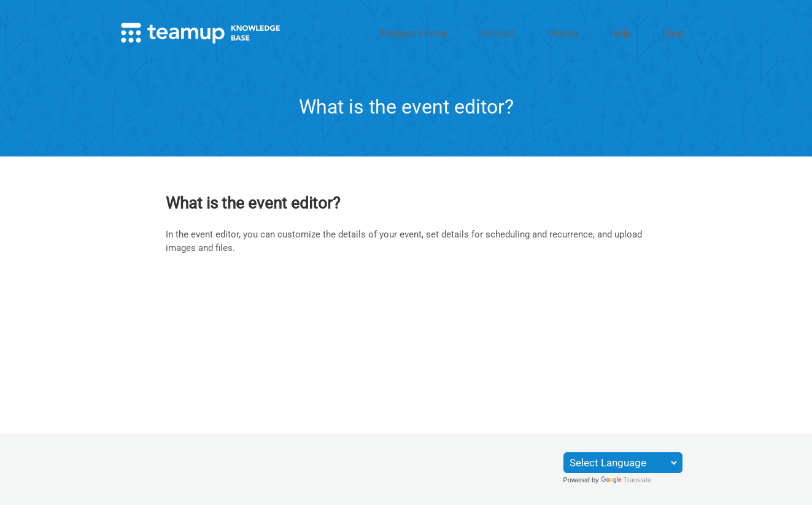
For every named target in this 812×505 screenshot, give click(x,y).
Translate (626, 480)
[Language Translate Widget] (623, 463)
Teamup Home (484, 33)
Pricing (599, 33)
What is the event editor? (253, 201)
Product (549, 33)
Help (642, 33)
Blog (681, 33)
